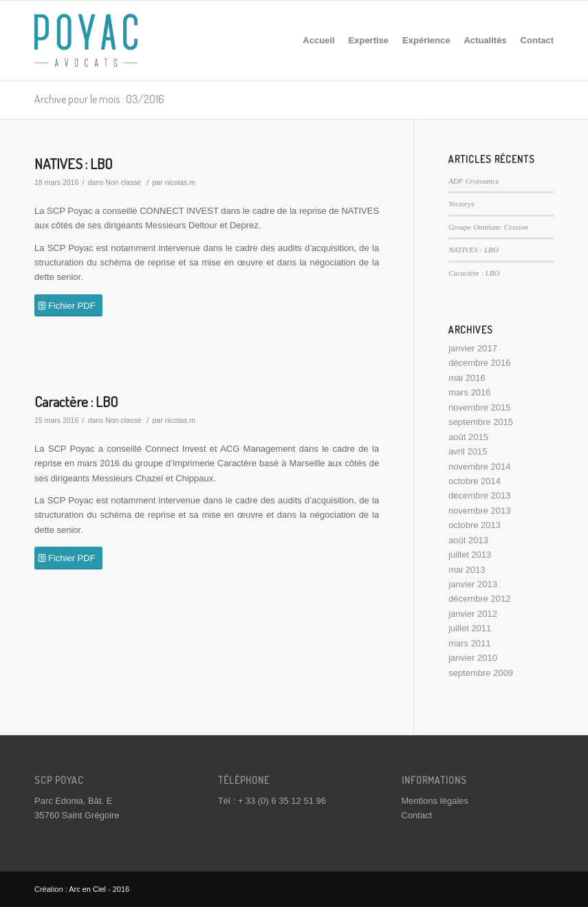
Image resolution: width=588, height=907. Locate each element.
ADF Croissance (474, 181)
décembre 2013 (479, 495)
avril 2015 (468, 451)
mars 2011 (469, 643)
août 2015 (468, 437)
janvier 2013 (473, 584)
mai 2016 (467, 378)
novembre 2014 (479, 467)
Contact (417, 815)
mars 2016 (469, 392)
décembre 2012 (479, 599)
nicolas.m (180, 182)
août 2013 (468, 540)
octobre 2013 (475, 525)
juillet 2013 (470, 555)
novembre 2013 (479, 511)
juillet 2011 (470, 628)
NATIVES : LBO (74, 163)
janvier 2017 (473, 348)
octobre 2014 (475, 481)
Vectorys (461, 204)
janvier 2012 (473, 614)
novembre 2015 (479, 407)
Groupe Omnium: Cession (488, 227)
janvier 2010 (473, 658)
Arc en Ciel (87, 889)
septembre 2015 (481, 422)
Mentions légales (435, 801)
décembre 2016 (479, 363)
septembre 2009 (481, 673)
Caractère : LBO (76, 401)
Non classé (123, 182)
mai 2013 (467, 570)
